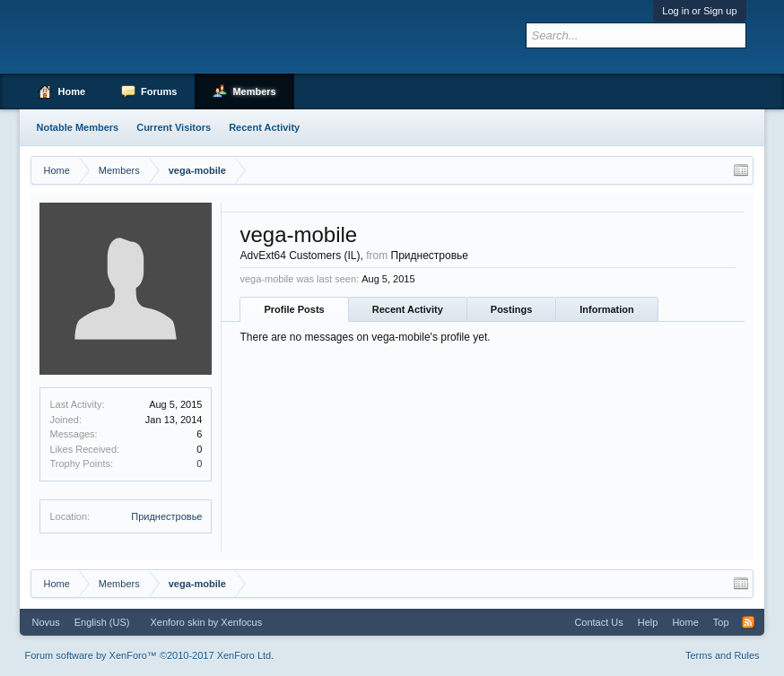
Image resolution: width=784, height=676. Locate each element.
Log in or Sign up (699, 11)
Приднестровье (166, 516)
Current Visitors (174, 127)
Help (648, 622)
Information (607, 309)
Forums (159, 91)
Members (254, 91)
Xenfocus (241, 622)
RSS (748, 622)
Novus (45, 622)
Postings (511, 309)
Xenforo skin (177, 622)
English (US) (102, 622)
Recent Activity (408, 309)
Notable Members (77, 127)
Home (71, 91)
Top (721, 622)
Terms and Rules (723, 655)
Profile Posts (294, 309)
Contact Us (598, 622)
